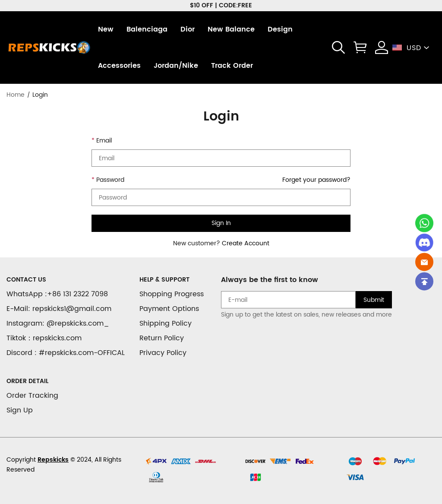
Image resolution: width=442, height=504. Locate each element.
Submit (374, 300)
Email (104, 141)
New (106, 29)
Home (16, 95)
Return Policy (162, 338)
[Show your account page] (382, 48)
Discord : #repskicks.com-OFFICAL (66, 353)
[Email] (424, 262)
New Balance (231, 29)
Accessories (119, 66)
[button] (338, 48)
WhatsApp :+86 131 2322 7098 (57, 294)
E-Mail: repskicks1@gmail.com (59, 309)
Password (110, 180)
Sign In (221, 223)
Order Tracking (32, 396)
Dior (188, 29)
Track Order (232, 66)
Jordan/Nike (176, 66)
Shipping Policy (166, 323)
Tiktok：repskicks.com (44, 338)
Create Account (246, 243)
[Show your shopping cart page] (360, 48)
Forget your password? (316, 180)
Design (280, 29)
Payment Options (169, 309)
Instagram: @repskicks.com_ (58, 323)
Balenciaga (147, 29)
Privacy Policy (163, 353)
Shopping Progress (172, 294)
